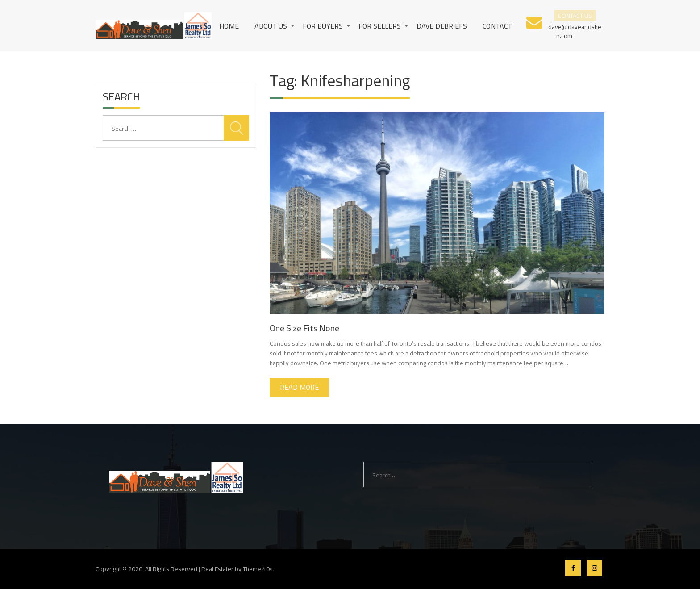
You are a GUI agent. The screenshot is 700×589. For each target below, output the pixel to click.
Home (229, 26)
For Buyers (323, 26)
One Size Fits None (304, 328)
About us (271, 26)
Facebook (573, 568)
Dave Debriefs (442, 26)
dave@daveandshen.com (575, 31)
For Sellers (380, 26)
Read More (299, 387)
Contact (497, 26)
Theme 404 (258, 569)
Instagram (594, 568)
